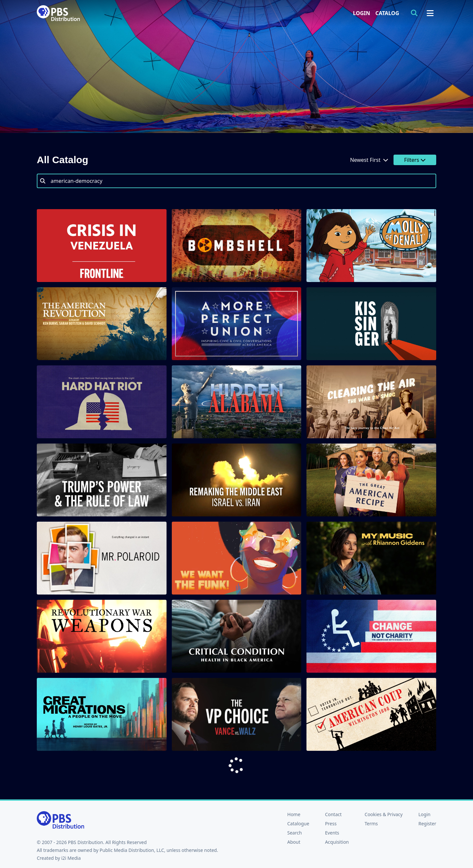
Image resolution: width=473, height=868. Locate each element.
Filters (415, 160)
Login (362, 13)
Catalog (387, 13)
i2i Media (71, 858)
